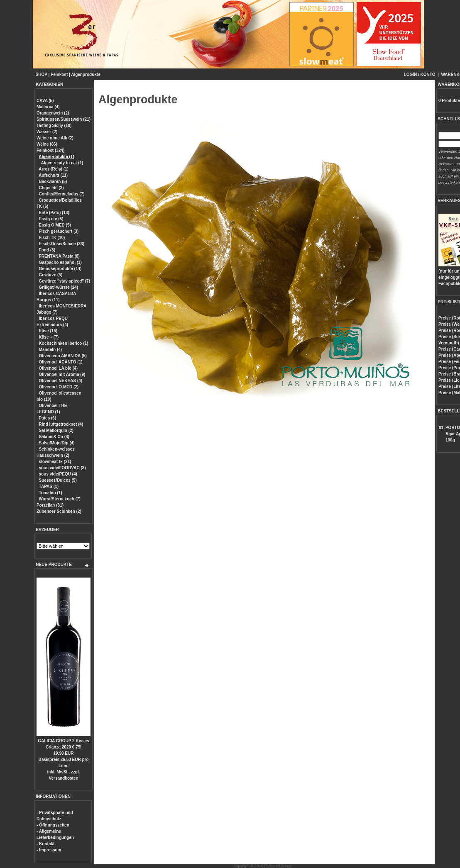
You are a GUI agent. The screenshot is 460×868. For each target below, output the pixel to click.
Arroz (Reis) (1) (54, 169)
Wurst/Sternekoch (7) (60, 499)
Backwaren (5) (53, 182)
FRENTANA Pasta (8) (59, 256)
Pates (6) (48, 418)
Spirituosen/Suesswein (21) (64, 119)
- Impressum (49, 850)
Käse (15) (48, 331)
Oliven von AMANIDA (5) (63, 356)
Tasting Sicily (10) (54, 126)
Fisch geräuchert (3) (59, 231)
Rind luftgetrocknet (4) (61, 424)
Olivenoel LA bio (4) (59, 368)
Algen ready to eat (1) (62, 163)
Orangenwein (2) (53, 113)
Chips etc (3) (51, 188)
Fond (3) (47, 250)
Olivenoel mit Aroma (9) (62, 374)
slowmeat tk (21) (55, 462)
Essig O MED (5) (55, 225)
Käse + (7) (49, 337)
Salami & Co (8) (54, 437)
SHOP (42, 74)
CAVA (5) (45, 101)
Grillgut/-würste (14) (59, 287)
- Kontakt (45, 844)
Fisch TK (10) (52, 238)
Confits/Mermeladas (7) (62, 194)
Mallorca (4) (48, 107)
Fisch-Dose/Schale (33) (62, 244)
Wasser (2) (47, 132)
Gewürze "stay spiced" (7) (65, 281)
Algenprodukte (86, 74)
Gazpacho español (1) (60, 262)
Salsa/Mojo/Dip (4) (57, 443)
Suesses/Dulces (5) (58, 480)
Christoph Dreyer (278, 866)
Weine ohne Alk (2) (55, 138)
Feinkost (59, 74)
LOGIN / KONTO (420, 74)
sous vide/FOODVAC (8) (62, 468)
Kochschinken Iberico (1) (64, 343)
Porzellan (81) (50, 505)
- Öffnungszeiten (53, 825)
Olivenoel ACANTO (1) (61, 362)
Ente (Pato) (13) (54, 213)
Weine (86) (47, 144)
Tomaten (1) (51, 493)
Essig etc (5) (51, 219)
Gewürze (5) (51, 275)
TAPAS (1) (49, 486)
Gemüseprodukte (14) (60, 269)
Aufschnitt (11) (53, 175)
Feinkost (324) (50, 150)
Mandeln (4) (51, 350)
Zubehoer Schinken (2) (59, 511)
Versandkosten (63, 778)
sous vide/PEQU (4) (58, 474)
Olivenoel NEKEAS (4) (61, 381)
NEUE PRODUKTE (54, 564)
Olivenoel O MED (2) (59, 387)
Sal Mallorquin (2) (56, 430)
